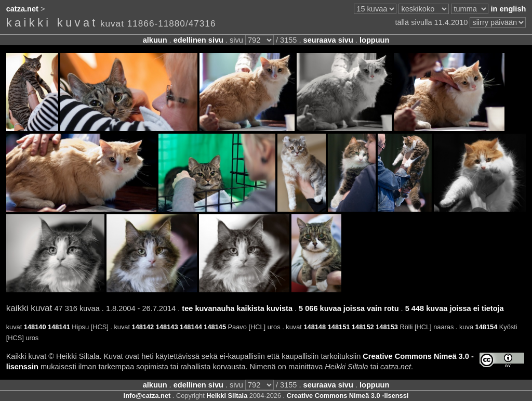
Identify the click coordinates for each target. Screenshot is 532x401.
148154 (487, 327)
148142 (143, 327)
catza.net (22, 9)
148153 (387, 327)
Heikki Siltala (227, 396)
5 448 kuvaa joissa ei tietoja (455, 308)
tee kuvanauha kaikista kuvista (237, 308)
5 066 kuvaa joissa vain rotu (349, 308)
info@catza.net (147, 396)
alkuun (155, 40)
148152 (363, 327)
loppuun (374, 40)
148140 (35, 327)
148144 (191, 327)
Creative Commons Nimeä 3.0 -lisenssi (348, 396)
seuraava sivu (328, 40)
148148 (315, 327)
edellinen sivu (198, 40)
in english (508, 9)
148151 (339, 327)
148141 (59, 327)
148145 (215, 327)
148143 (167, 327)
